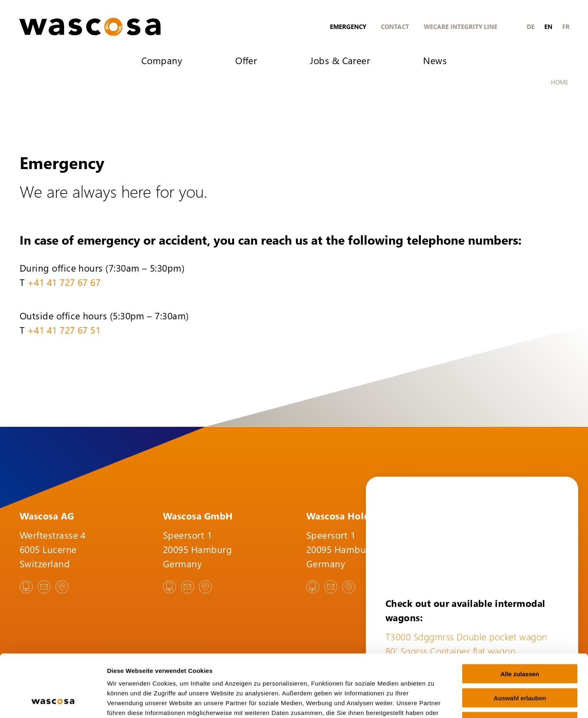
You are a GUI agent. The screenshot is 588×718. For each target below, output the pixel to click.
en (548, 27)
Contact (395, 27)
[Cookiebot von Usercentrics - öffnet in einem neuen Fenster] (53, 702)
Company (162, 60)
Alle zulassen (520, 618)
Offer (246, 60)
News (435, 60)
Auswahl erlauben (520, 642)
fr (566, 27)
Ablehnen (520, 666)
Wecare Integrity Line (461, 27)
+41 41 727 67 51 (64, 330)
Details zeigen (434, 702)
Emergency (348, 27)
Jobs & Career (340, 60)
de (531, 27)
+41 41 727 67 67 (64, 282)
